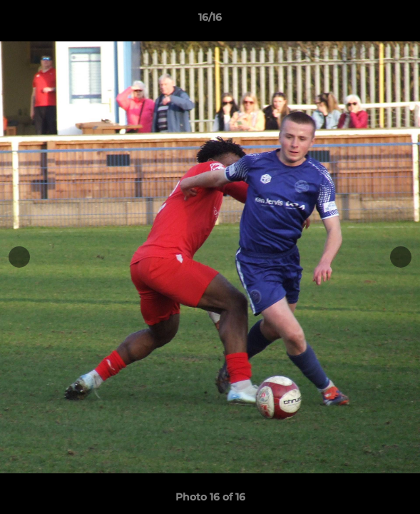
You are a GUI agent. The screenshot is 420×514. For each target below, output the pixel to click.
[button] (403, 21)
